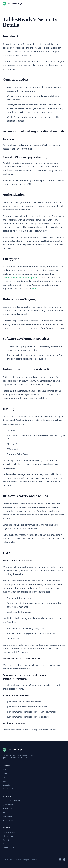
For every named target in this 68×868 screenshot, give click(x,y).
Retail (5, 812)
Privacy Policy (8, 836)
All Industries (8, 820)
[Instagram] (60, 860)
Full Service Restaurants (12, 801)
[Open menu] (63, 4)
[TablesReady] (12, 750)
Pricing (5, 777)
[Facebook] (64, 860)
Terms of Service (9, 832)
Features (6, 769)
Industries (7, 785)
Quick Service (8, 805)
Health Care (7, 809)
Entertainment (8, 816)
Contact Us (7, 844)
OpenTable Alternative (11, 789)
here (34, 289)
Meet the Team (8, 848)
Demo (5, 773)
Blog (4, 781)
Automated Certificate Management (20, 278)
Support (6, 840)
